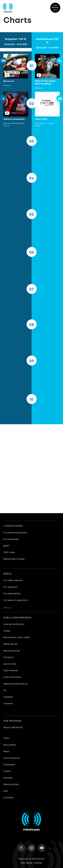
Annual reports (11, 758)
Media (7, 574)
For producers (11, 539)
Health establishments (15, 684)
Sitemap (7, 608)
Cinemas (8, 704)
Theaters (8, 697)
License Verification (14, 624)
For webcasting (12, 594)
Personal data (11, 785)
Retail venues (10, 644)
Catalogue (9, 765)
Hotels (7, 631)
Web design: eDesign (32, 863)
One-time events (12, 677)
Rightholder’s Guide (14, 559)
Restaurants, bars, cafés (17, 638)
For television (10, 587)
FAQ (6, 791)
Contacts (8, 798)
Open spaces (11, 671)
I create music (13, 526)
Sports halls (10, 664)
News (6, 751)
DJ (5, 690)
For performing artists (15, 533)
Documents (10, 745)
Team (6, 738)
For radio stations (13, 580)
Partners (8, 778)
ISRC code (9, 552)
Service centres (12, 651)
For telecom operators (16, 600)
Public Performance (17, 618)
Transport (9, 657)
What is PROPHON (13, 728)
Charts (7, 771)
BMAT (6, 546)
